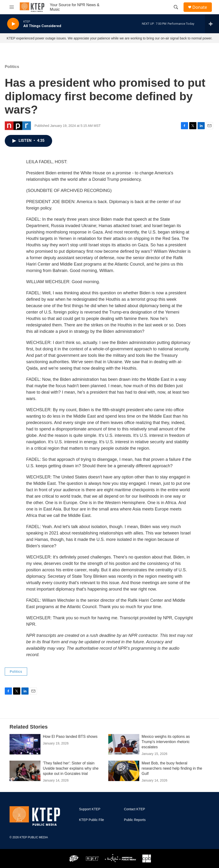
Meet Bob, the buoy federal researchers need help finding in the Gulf (172, 768)
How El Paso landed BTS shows (70, 737)
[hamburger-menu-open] (12, 7)
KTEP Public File (92, 820)
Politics (12, 67)
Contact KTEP (135, 809)
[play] (13, 24)
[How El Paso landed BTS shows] (25, 744)
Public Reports (135, 820)
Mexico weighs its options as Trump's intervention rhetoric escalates (166, 742)
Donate (200, 7)
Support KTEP (90, 809)
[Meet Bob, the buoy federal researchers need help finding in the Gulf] (124, 771)
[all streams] (212, 24)
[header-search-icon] (176, 7)
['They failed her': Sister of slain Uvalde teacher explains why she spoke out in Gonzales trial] (25, 771)
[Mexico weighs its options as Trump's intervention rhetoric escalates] (124, 744)
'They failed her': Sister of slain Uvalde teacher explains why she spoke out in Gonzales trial (71, 768)
